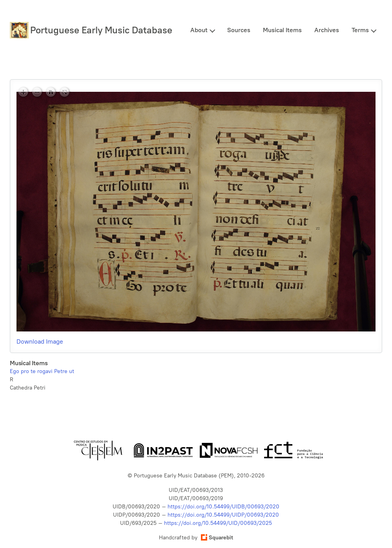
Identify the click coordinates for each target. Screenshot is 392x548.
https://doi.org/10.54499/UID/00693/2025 (218, 523)
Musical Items (282, 30)
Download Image (40, 341)
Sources (239, 30)
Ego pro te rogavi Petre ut (42, 371)
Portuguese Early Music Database (101, 30)
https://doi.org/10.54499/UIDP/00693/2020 (223, 515)
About (199, 30)
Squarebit (217, 538)
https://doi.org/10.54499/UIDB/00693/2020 (223, 507)
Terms (360, 30)
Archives (327, 30)
